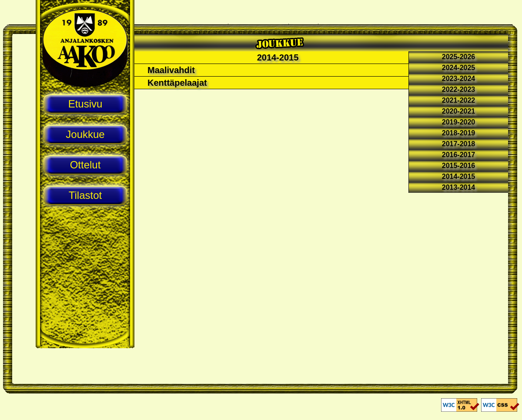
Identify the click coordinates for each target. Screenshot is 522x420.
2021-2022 (459, 100)
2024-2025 (459, 68)
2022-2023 (459, 89)
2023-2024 (459, 79)
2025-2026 (459, 57)
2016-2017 (459, 155)
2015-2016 (459, 166)
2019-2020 (459, 122)
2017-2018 (459, 144)
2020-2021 (459, 111)
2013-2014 (459, 187)
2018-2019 (459, 133)
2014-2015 (459, 176)
